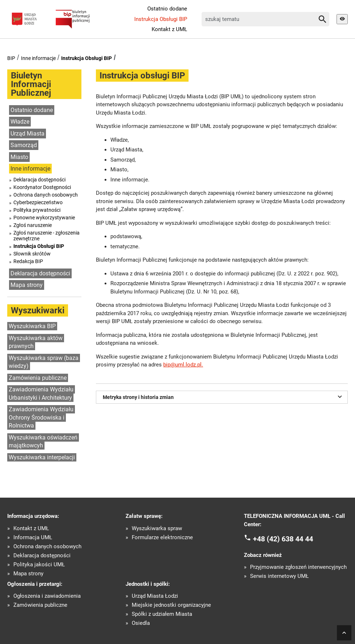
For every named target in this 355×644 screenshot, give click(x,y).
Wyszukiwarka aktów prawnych (36, 342)
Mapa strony (27, 285)
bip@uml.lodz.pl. (183, 365)
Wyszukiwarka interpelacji (42, 457)
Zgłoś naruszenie (33, 225)
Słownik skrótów (32, 254)
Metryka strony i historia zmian (223, 396)
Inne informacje (38, 58)
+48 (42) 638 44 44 (283, 539)
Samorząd (24, 145)
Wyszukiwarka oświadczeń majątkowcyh (43, 442)
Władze (20, 122)
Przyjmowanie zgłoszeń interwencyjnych (298, 567)
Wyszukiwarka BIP (32, 326)
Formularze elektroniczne (162, 538)
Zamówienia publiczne (38, 378)
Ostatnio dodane (167, 9)
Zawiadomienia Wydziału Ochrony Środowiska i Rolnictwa (41, 417)
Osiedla (141, 623)
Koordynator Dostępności (42, 187)
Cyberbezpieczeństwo (38, 202)
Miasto (19, 157)
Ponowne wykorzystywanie (44, 218)
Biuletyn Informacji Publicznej (31, 84)
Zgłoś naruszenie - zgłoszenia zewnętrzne (47, 236)
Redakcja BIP (28, 261)
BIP (11, 58)
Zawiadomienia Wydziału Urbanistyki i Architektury (41, 394)
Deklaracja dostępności (39, 180)
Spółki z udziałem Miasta (162, 614)
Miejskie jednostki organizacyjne (171, 605)
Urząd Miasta (28, 134)
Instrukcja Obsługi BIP (161, 19)
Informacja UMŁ (33, 538)
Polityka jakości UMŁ (39, 565)
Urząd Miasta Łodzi (155, 596)
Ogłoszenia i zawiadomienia (47, 596)
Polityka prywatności (37, 210)
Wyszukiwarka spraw (157, 529)
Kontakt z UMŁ (169, 29)
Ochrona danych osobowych (46, 195)
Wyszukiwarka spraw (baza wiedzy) (44, 362)
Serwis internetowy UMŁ (279, 576)
